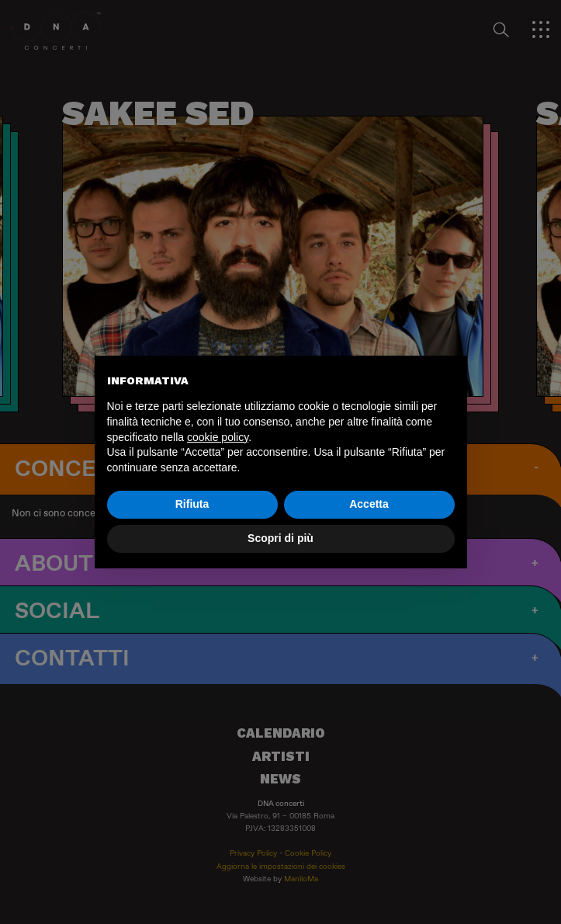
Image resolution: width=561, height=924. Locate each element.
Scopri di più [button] (280, 538)
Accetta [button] (369, 504)
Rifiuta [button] (192, 504)
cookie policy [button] (218, 437)
